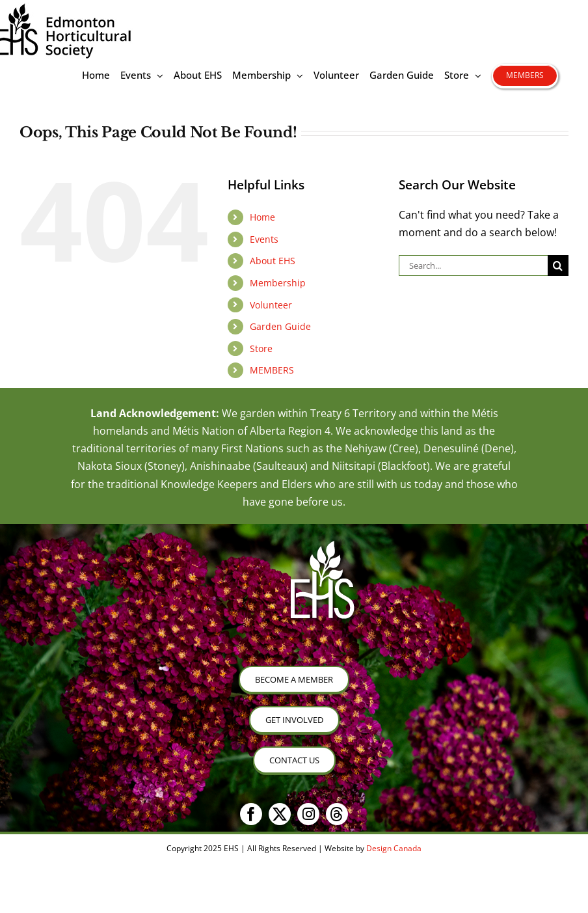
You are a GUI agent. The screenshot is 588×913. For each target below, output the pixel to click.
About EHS (273, 261)
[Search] (558, 266)
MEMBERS (272, 370)
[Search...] (473, 266)
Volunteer (271, 305)
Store (261, 348)
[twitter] (280, 814)
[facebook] (251, 814)
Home (262, 217)
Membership (278, 283)
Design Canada (394, 848)
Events (264, 239)
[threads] (337, 814)
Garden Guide (280, 326)
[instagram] (308, 814)
